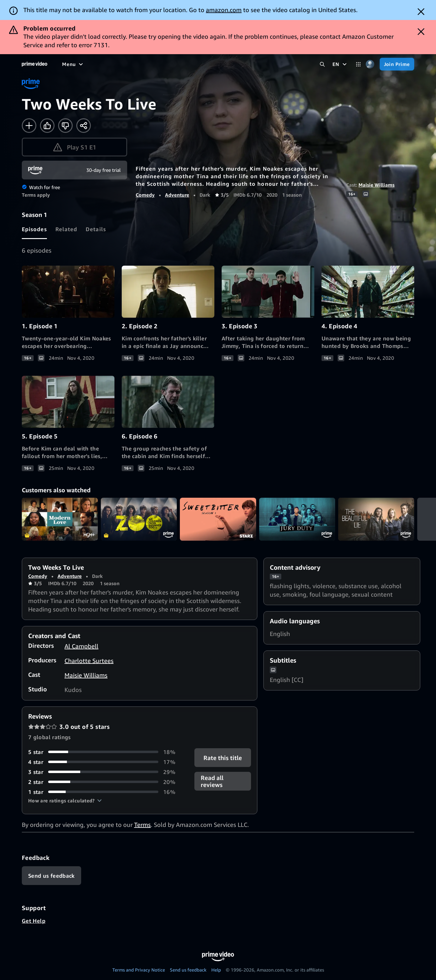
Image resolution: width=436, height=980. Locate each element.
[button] (65, 801)
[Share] (84, 126)
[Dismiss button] (421, 12)
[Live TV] (194, 64)
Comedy (145, 195)
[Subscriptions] (233, 64)
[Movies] (90, 64)
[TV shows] (118, 64)
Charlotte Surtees (89, 661)
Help (216, 970)
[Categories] (358, 64)
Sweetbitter (218, 519)
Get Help (34, 921)
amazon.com (224, 10)
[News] (170, 64)
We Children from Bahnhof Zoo (139, 519)
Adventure (177, 195)
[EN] (340, 64)
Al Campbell (81, 646)
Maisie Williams (377, 185)
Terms (142, 825)
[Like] (47, 126)
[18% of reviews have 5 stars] (104, 752)
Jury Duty (297, 519)
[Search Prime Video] (322, 64)
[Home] (35, 64)
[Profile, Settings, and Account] (370, 64)
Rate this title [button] (223, 757)
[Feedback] (51, 876)
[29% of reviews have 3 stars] (104, 772)
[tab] (34, 229)
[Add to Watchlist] (29, 126)
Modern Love (60, 519)
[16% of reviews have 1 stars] (104, 792)
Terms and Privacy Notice (139, 970)
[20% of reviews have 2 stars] (104, 782)
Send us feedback (188, 970)
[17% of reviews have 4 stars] (104, 762)
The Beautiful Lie (376, 519)
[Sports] (146, 64)
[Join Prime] (397, 64)
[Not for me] (65, 126)
